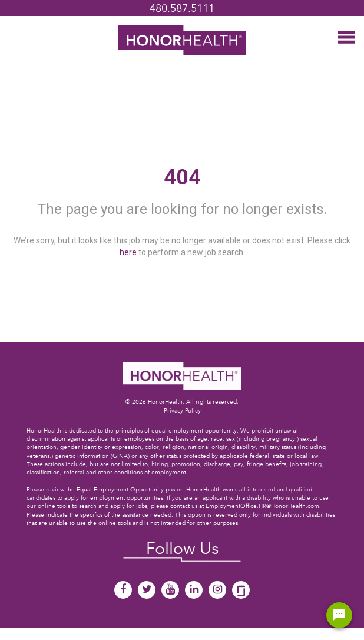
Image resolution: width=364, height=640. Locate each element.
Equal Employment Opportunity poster (130, 489)
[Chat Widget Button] (339, 615)
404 (182, 177)
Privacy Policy (182, 410)
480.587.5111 (182, 8)
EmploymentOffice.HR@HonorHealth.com (262, 506)
